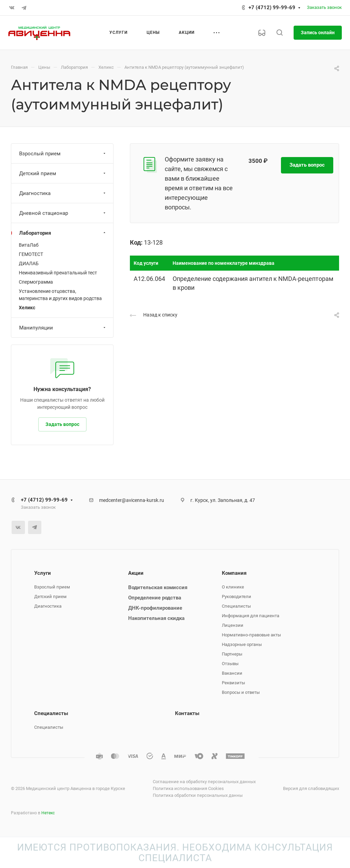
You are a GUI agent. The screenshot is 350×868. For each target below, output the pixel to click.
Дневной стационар (63, 213)
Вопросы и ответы (241, 692)
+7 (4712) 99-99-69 (272, 8)
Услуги (43, 573)
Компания (234, 573)
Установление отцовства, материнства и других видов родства (60, 295)
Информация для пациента (251, 616)
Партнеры (232, 654)
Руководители (237, 597)
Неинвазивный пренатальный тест (58, 273)
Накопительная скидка (156, 618)
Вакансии (232, 673)
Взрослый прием (63, 154)
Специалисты (236, 606)
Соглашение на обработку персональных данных (204, 782)
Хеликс (27, 308)
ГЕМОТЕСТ (31, 254)
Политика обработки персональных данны (198, 795)
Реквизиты (233, 683)
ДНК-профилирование (155, 608)
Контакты (187, 713)
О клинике (233, 587)
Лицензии (233, 625)
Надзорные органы (242, 644)
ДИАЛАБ (29, 263)
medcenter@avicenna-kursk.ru (132, 500)
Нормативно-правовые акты (251, 635)
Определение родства (155, 598)
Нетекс (48, 813)
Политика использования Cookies (188, 788)
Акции (136, 573)
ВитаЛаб (29, 245)
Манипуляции (63, 328)
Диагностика (63, 193)
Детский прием (63, 173)
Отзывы (230, 664)
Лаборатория (63, 233)
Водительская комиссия (158, 587)
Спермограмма (36, 282)
